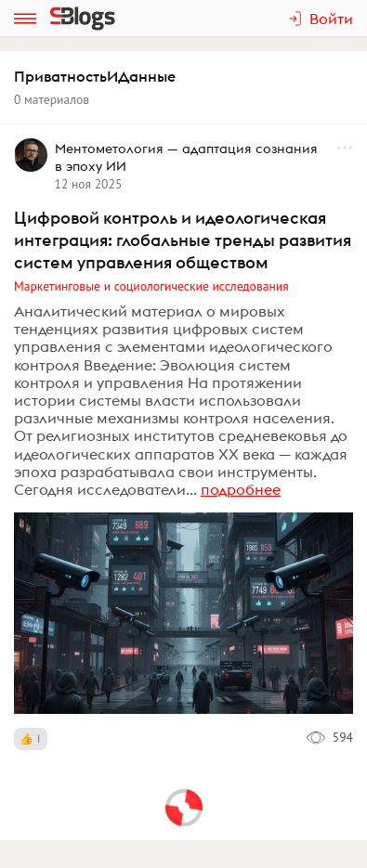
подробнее (241, 489)
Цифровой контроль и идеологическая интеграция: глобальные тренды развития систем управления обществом (183, 240)
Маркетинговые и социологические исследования (151, 286)
